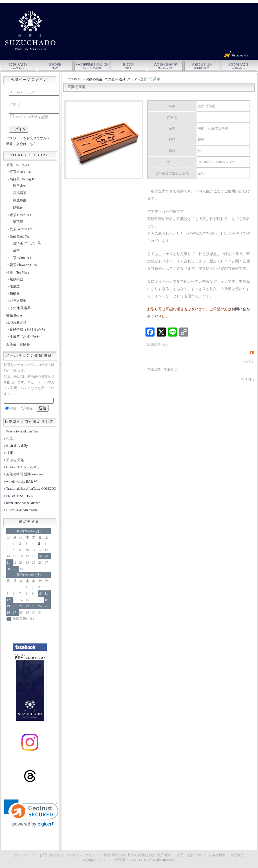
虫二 (10, 439)
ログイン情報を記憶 (29, 117)
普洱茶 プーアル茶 (27, 243)
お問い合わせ (50, 855)
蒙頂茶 (18, 222)
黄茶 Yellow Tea (21, 229)
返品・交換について (192, 855)
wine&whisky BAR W (22, 482)
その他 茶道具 (115, 79)
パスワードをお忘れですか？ (28, 138)
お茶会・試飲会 (18, 344)
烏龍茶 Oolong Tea (23, 179)
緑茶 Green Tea (20, 215)
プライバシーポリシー (82, 855)
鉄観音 (18, 207)
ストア (132, 79)
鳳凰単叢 (20, 200)
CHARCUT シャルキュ (23, 467)
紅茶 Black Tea (20, 172)
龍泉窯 (15, 286)
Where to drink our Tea (22, 431)
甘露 (10, 453)
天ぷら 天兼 (15, 460)
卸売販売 (237, 855)
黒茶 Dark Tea (20, 236)
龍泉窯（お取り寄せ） (27, 337)
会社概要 (219, 855)
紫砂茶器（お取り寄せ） (28, 329)
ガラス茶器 (18, 301)
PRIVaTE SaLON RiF (21, 496)
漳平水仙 (20, 186)
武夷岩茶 (20, 193)
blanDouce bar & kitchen (23, 503)
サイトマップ (24, 855)
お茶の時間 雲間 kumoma (25, 474)
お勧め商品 (94, 79)
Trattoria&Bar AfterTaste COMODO (31, 489)
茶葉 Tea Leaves (18, 165)
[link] (31, 813)
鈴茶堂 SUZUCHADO (131, 860)
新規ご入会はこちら (21, 144)
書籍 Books (14, 315)
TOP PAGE (75, 79)
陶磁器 (15, 294)
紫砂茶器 (16, 279)
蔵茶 (16, 250)
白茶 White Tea (20, 258)
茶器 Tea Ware (18, 273)
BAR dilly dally (17, 446)
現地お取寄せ (16, 322)
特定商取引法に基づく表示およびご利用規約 (138, 855)
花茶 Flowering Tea (23, 265)
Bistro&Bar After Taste (22, 510)
